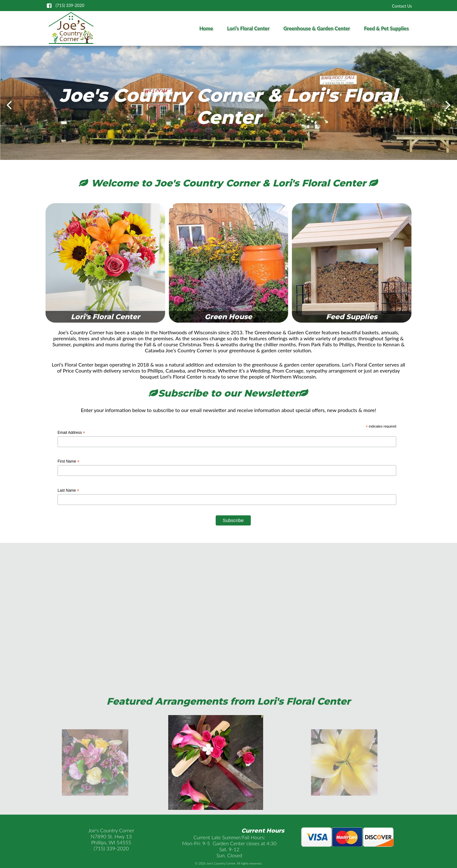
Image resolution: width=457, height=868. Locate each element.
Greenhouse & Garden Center (317, 28)
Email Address (71, 433)
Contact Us (402, 6)
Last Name (68, 491)
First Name (68, 462)
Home (206, 28)
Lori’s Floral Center (248, 28)
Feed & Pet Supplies (386, 28)
